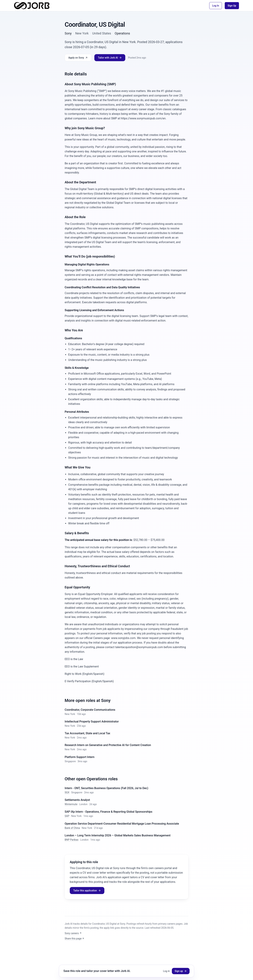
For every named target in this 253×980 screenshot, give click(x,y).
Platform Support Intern (80, 757)
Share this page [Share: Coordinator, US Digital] (74, 939)
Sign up (181, 971)
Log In (216, 6)
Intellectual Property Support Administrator (92, 722)
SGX (67, 792)
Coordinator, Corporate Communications (90, 710)
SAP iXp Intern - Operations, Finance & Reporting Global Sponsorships (108, 812)
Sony (68, 33)
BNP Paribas (72, 840)
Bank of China (72, 828)
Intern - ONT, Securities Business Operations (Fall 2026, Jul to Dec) (106, 788)
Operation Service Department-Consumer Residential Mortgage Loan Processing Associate (122, 824)
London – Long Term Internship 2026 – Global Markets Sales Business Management (118, 835)
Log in (166, 971)
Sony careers (73, 933)
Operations (122, 33)
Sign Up (232, 6)
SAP (67, 816)
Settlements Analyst (77, 800)
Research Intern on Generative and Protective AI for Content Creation (108, 745)
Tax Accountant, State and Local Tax (87, 733)
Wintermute (71, 804)
